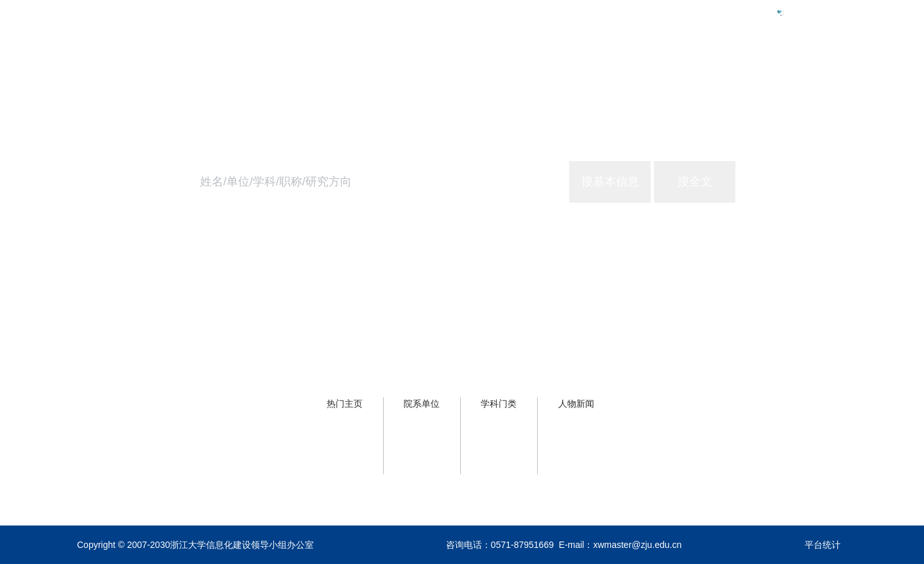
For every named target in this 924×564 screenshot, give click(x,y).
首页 (634, 68)
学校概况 (693, 68)
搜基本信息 (610, 182)
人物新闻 (576, 404)
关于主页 (826, 68)
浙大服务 (760, 68)
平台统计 (823, 545)
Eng (798, 12)
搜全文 (695, 182)
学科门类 (499, 404)
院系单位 (422, 404)
